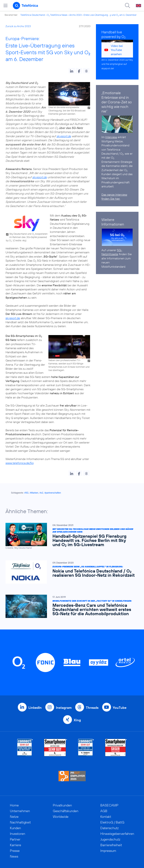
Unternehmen (20, 811)
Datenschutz (110, 828)
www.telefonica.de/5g (20, 463)
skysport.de (64, 136)
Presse (15, 851)
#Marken (34, 493)
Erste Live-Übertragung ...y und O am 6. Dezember (110, 15)
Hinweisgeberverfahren (117, 834)
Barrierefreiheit (111, 845)
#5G (27, 493)
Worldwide (61, 817)
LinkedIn (35, 708)
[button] (72, 71)
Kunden (15, 828)
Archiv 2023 (75, 15)
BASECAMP (109, 805)
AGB (104, 811)
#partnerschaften (53, 493)
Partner (15, 839)
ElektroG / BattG (112, 822)
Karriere (16, 845)
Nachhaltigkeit (20, 822)
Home (14, 805)
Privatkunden (62, 805)
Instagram (64, 708)
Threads (92, 708)
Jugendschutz (110, 839)
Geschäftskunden (66, 811)
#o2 (41, 493)
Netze (14, 817)
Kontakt (106, 817)
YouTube (120, 708)
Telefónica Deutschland (33, 15)
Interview (111, 137)
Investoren (18, 834)
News (14, 856)
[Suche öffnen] (127, 5)
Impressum (108, 851)
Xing (77, 720)
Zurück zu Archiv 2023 (18, 26)
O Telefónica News (57, 15)
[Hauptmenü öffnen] (6, 5)
